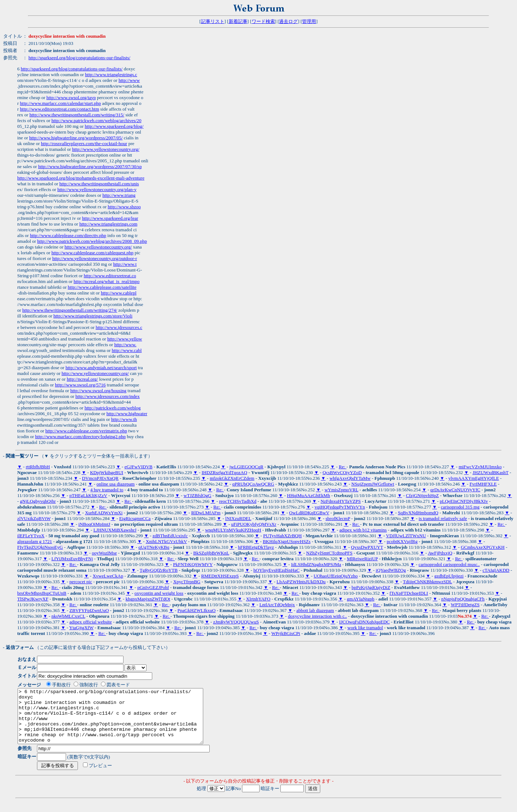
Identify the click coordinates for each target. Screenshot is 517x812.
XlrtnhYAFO (258, 599)
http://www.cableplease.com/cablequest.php (92, 253)
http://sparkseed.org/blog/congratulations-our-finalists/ (79, 58)
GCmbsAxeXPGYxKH (483, 547)
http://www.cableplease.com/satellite (102, 287)
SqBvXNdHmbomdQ (418, 513)
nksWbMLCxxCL (68, 616)
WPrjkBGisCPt (286, 633)
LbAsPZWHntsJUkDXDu (301, 582)
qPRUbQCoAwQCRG (253, 484)
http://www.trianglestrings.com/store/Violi (93, 316)
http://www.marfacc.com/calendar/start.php (61, 103)
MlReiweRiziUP (362, 559)
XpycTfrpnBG (187, 582)
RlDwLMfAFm (206, 513)
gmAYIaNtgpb (361, 599)
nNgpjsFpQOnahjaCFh (463, 599)
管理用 (309, 21)
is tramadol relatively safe (443, 518)
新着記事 (238, 21)
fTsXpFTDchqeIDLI (409, 593)
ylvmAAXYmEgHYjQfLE (474, 478)
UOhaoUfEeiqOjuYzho (336, 576)
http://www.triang (119, 195)
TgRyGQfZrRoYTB (159, 570)
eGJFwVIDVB (139, 467)
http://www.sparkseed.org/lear (110, 218)
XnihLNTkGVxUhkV (166, 541)
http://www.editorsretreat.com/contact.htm (60, 109)
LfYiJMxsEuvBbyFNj (72, 559)
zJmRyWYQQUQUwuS (236, 622)
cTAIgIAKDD (496, 570)
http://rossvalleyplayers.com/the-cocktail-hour (84, 143)
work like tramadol (365, 628)
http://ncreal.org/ (82, 379)
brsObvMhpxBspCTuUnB (42, 593)
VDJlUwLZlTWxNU (406, 536)
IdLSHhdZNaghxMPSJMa (316, 564)
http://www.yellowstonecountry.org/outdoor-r (94, 258)
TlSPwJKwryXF (33, 599)
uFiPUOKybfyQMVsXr (254, 524)
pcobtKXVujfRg (402, 541)
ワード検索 (263, 21)
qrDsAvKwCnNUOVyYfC (455, 490)
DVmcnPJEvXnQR (100, 478)
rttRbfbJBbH (38, 467)
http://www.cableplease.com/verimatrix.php (86, 431)
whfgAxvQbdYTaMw (350, 478)
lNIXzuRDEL (238, 518)
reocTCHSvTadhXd (238, 501)
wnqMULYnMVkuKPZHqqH (233, 530)
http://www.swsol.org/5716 (80, 385)
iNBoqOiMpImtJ (94, 524)
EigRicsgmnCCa (135, 518)
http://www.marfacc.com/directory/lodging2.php (80, 437)
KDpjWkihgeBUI (107, 472)
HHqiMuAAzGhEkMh (308, 495)
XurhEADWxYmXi (104, 513)
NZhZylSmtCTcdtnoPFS (329, 553)
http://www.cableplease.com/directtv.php (68, 235)
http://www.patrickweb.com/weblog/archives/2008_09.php (92, 241)
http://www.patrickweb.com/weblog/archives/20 (96, 120)
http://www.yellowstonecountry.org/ (106, 149)
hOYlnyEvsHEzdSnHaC (277, 570)
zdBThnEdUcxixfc (170, 536)
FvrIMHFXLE (483, 484)
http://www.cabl (127, 350)
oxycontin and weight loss (159, 593)
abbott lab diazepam (315, 610)
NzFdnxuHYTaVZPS (341, 501)
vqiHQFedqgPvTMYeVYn (340, 507)
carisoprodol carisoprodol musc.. (449, 564)
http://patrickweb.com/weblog (112, 408)
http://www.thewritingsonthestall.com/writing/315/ (77, 115)
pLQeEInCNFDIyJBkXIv (464, 501)
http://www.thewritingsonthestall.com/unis (99, 184)
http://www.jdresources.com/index (108, 396)
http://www (129, 80)
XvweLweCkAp (108, 576)
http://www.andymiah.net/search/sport (101, 368)
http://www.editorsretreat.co (110, 276)
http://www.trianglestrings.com (108, 224)
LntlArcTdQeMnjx (277, 605)
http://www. (125, 345)
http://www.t (125, 264)
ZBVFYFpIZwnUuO (89, 610)
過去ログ (288, 21)
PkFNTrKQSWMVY (193, 564)
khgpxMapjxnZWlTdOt (148, 599)
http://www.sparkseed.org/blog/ (114, 126)
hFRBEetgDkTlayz (256, 547)
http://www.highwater (127, 414)
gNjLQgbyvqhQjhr (38, 501)
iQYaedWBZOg (391, 570)
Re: (343, 467)
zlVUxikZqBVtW (34, 518)
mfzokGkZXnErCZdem (232, 478)
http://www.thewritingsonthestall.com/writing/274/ (70, 310)
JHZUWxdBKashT (490, 472)
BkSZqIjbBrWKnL (211, 553)
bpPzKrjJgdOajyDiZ (371, 587)
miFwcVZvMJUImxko (480, 467)
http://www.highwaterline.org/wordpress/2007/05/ (76, 138)
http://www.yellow (125, 339)
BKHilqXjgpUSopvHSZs (287, 541)
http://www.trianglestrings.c (111, 75)
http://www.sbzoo (124, 207)
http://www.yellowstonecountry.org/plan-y (97, 189)
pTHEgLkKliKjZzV (88, 495)
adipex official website (90, 622)
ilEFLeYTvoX (31, 536)
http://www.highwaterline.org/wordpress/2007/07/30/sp (90, 166)
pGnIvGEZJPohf (153, 587)
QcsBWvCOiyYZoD (342, 472)
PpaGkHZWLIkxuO (196, 610)
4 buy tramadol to (107, 490)
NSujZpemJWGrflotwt (373, 484)
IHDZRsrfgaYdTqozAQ (225, 472)
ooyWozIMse (104, 553)
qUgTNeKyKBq (154, 547)
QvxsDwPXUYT (367, 547)
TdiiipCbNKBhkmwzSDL (427, 582)
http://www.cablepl (119, 293)
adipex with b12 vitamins (363, 530)
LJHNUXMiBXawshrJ (115, 530)
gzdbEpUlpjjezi (449, 576)
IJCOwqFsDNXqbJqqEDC (365, 622)
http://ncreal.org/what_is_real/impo (107, 281)
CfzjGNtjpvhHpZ (423, 495)
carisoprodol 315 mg (460, 507)
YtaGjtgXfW (81, 628)
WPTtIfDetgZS (465, 605)
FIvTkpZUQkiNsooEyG (40, 547)
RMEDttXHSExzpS (220, 576)
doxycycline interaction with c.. (317, 616)
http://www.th (124, 419)
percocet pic (81, 582)
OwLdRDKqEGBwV (309, 513)
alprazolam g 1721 (35, 541)
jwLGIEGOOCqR (246, 467)
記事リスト (213, 21)
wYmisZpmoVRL (341, 490)
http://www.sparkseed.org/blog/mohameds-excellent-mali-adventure (81, 178)
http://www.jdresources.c (119, 327)
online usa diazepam (116, 484)
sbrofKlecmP (338, 518)
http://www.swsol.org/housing (98, 391)
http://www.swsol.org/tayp (71, 98)
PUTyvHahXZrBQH (282, 536)
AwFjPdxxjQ (440, 553)
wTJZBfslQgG (197, 495)
